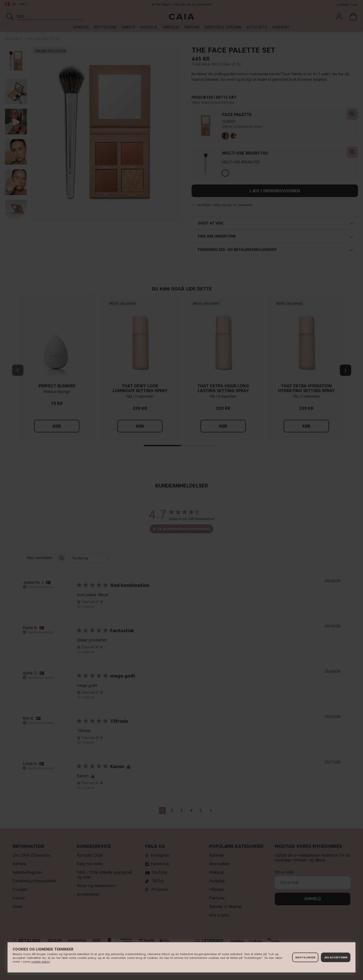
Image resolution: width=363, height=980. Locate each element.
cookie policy (41, 962)
